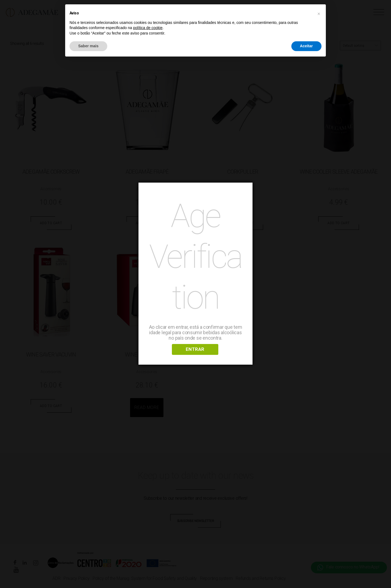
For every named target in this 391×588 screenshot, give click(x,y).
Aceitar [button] (306, 46)
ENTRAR (195, 349)
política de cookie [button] (148, 28)
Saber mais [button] (88, 46)
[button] (319, 13)
